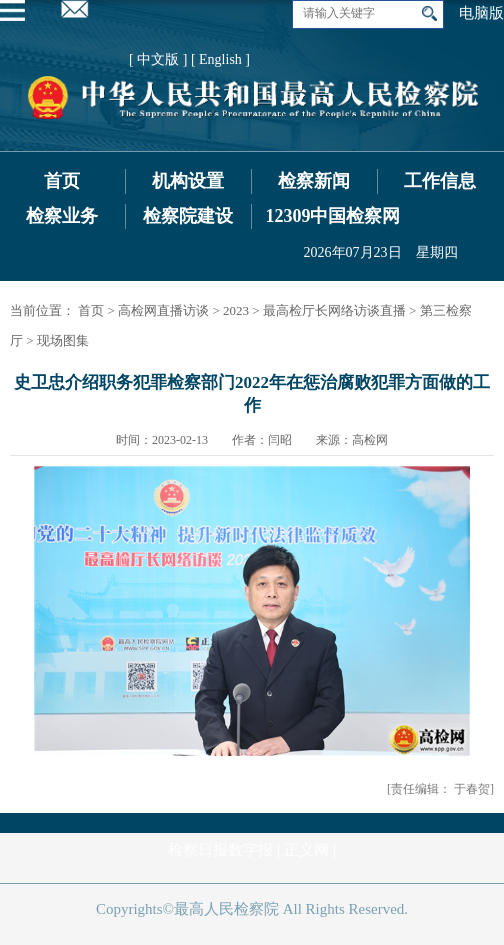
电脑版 (481, 13)
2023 (236, 310)
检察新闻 (314, 181)
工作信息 (440, 181)
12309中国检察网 (332, 216)
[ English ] (220, 59)
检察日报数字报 (220, 850)
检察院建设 (188, 216)
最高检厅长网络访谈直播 (334, 310)
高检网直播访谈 (163, 310)
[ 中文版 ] (158, 59)
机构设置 (188, 181)
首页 (62, 181)
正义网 (306, 850)
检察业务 (62, 216)
